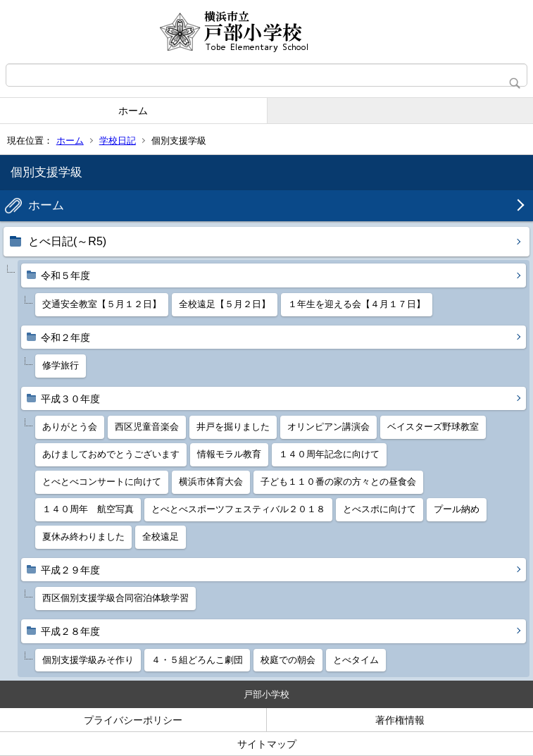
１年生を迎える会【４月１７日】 (357, 304)
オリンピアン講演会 (328, 427)
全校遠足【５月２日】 (225, 304)
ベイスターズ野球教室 (433, 427)
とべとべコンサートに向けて (102, 482)
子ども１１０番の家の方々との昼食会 (338, 482)
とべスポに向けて (380, 509)
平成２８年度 (70, 631)
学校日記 (118, 141)
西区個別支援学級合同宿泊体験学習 (115, 598)
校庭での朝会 (288, 660)
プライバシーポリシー (133, 720)
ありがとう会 (70, 427)
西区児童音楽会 (147, 427)
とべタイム (356, 660)
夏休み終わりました (83, 537)
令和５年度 (65, 275)
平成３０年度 (70, 399)
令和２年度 (65, 337)
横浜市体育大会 (211, 482)
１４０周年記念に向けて (329, 454)
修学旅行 (61, 365)
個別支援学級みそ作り (88, 660)
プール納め (457, 509)
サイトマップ (267, 744)
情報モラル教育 (229, 454)
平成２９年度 (70, 570)
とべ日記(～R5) (67, 241)
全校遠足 (161, 537)
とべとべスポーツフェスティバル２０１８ (238, 509)
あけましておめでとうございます (111, 454)
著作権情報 (400, 720)
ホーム (133, 111)
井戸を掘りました (233, 427)
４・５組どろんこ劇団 (197, 660)
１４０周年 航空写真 (88, 509)
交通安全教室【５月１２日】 (102, 304)
